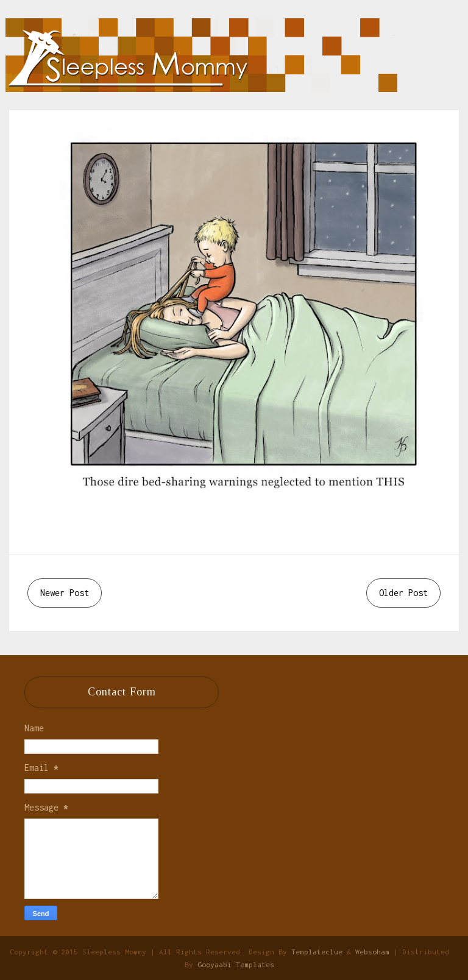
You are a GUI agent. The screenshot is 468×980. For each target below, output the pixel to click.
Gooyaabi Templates (236, 964)
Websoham (372, 952)
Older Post (403, 593)
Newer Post (65, 593)
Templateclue (317, 952)
